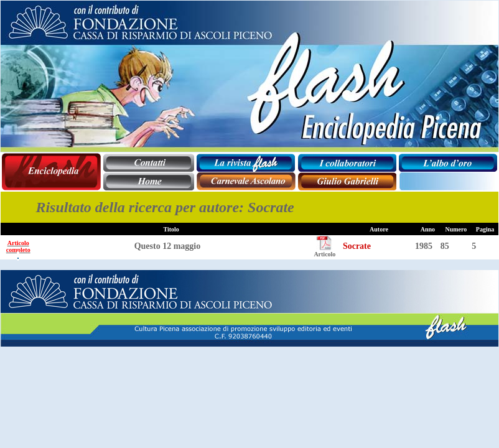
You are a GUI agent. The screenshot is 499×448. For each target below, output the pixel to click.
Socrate (357, 246)
